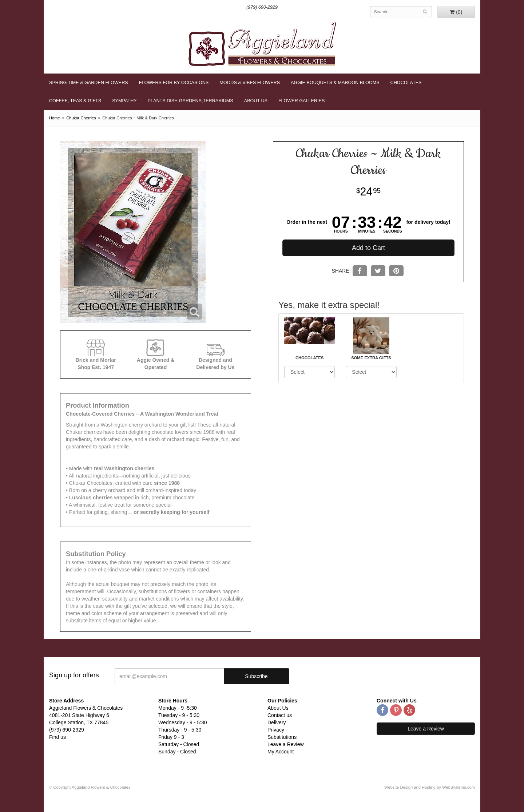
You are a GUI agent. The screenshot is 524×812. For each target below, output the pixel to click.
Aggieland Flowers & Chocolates (262, 44)
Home (55, 118)
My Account (281, 752)
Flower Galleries (301, 101)
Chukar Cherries (81, 118)
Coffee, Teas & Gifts (75, 101)
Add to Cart (368, 248)
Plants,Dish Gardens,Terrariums (190, 101)
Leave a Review (286, 744)
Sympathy (124, 101)
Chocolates (406, 83)
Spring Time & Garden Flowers (89, 83)
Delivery (277, 722)
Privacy (276, 730)
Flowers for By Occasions (174, 83)
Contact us (280, 715)
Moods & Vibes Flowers (250, 83)
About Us (256, 101)
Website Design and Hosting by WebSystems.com (430, 787)
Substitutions (282, 737)
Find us (57, 737)
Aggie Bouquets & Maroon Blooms (335, 83)
